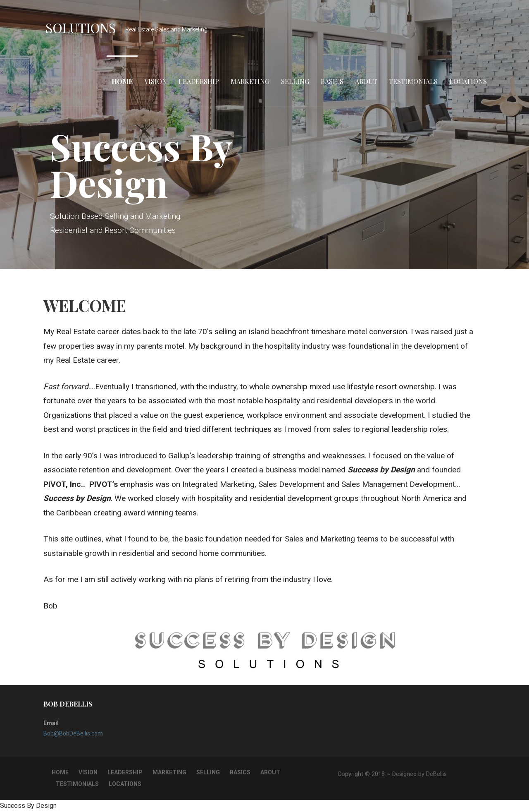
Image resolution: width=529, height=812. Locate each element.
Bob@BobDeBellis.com (73, 733)
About (366, 81)
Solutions (81, 28)
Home (122, 81)
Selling (295, 81)
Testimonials (413, 81)
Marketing (250, 81)
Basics (332, 81)
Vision (156, 81)
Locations (468, 81)
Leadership (199, 81)
